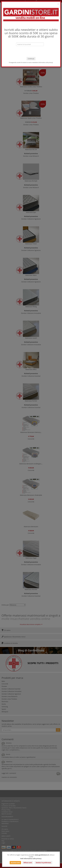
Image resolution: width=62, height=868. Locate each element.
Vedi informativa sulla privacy (31, 859)
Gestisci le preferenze (43, 863)
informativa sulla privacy (46, 62)
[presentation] (31, 51)
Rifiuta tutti (28, 863)
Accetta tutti (15, 863)
